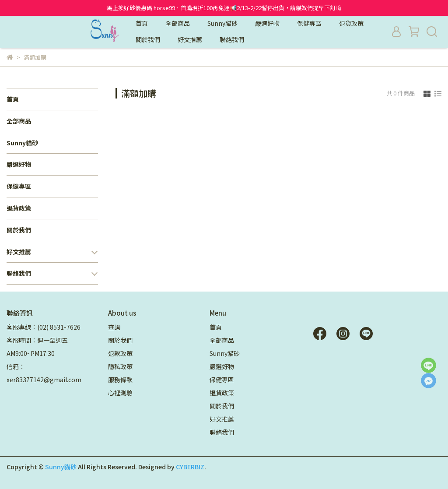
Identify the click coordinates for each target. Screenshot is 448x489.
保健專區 (309, 23)
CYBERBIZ (190, 467)
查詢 (114, 327)
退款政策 (120, 353)
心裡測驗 (120, 393)
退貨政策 (351, 23)
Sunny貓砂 (222, 23)
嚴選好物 (267, 23)
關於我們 (148, 39)
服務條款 (120, 380)
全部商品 (178, 23)
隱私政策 (120, 366)
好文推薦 (190, 39)
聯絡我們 (232, 39)
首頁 (142, 23)
